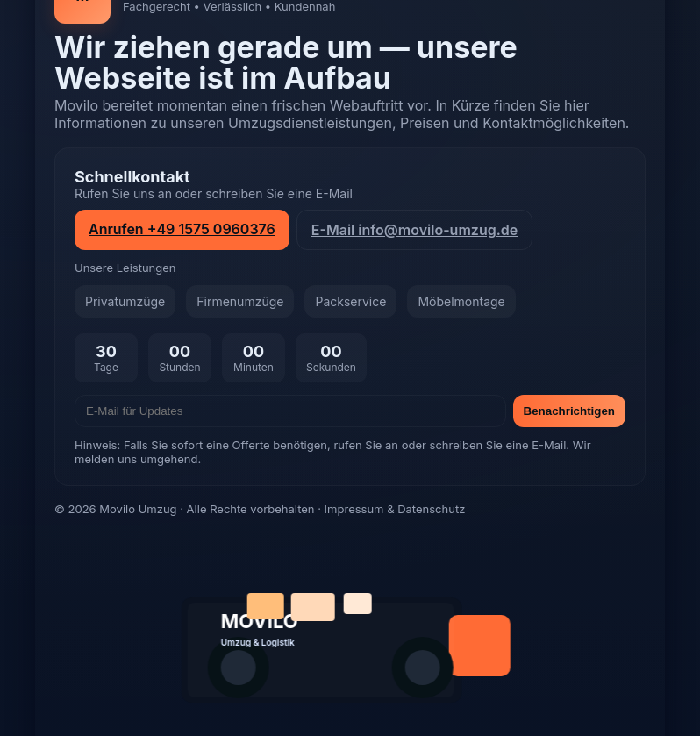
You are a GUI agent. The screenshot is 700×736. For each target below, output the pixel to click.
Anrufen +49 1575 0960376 (182, 229)
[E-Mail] (290, 411)
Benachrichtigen (569, 411)
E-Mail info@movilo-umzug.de (414, 230)
